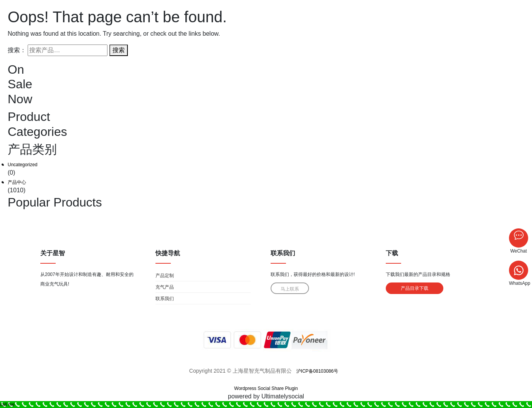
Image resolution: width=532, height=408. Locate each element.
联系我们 (165, 299)
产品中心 (17, 182)
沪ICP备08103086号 (317, 371)
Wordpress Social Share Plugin (266, 388)
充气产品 (165, 287)
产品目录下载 (415, 288)
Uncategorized (22, 165)
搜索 (119, 50)
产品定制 (165, 276)
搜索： (17, 50)
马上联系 (290, 289)
